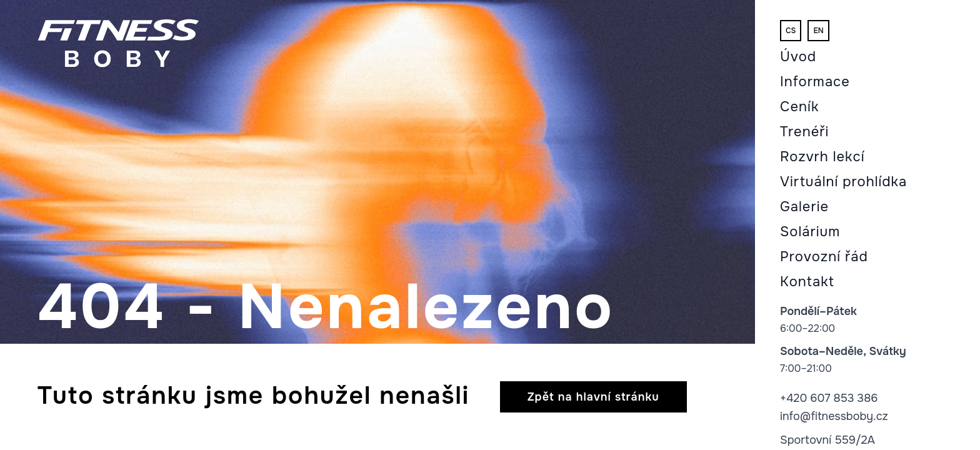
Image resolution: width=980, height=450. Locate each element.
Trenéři (804, 132)
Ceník (799, 107)
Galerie (804, 207)
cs (791, 31)
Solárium (810, 232)
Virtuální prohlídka (843, 182)
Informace (815, 82)
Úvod (798, 57)
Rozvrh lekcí (822, 157)
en (818, 31)
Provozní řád (824, 257)
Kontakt (807, 282)
